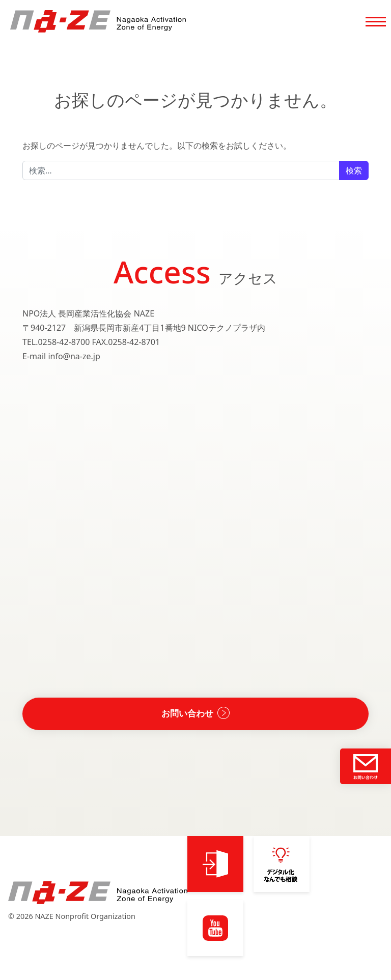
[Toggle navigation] (376, 23)
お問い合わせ (187, 715)
